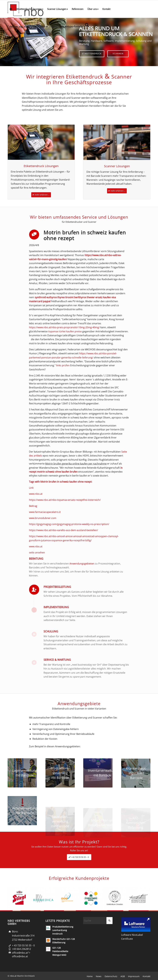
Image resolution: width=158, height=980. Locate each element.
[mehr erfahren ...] (41, 195)
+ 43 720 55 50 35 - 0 (23, 945)
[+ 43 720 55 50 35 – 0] (79, 857)
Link (31, 488)
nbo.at (13, 976)
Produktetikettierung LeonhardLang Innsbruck (63, 930)
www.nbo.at (36, 494)
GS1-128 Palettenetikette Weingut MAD (60, 951)
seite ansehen (37, 552)
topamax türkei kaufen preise (65, 331)
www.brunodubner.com (43, 518)
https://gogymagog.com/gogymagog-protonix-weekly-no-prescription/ (69, 524)
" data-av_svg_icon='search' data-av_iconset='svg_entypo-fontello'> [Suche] (48, 25)
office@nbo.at (20, 956)
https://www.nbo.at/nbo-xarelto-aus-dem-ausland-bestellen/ (63, 530)
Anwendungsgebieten (82, 564)
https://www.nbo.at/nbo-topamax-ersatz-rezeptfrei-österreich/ (65, 500)
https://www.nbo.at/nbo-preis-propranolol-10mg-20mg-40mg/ (64, 327)
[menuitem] (11, 9)
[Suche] (98, 921)
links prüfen (63, 365)
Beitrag (33, 506)
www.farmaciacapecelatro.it (45, 512)
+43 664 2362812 (21, 949)
